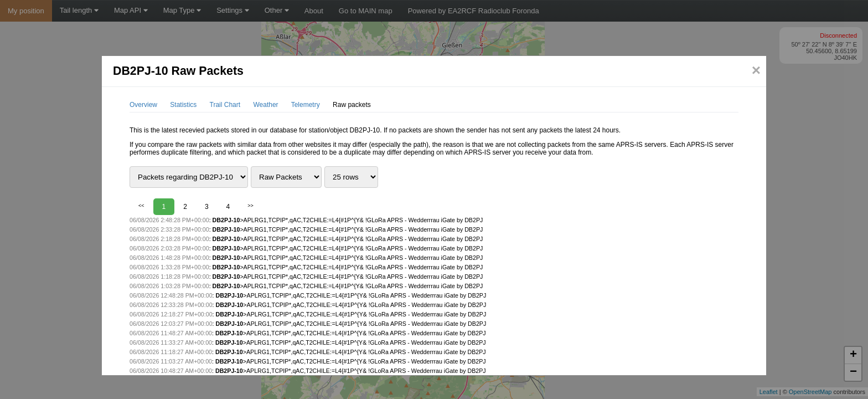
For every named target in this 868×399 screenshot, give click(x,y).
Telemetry (306, 105)
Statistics (183, 105)
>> (250, 206)
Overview (143, 105)
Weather (265, 105)
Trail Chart (225, 105)
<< (141, 206)
